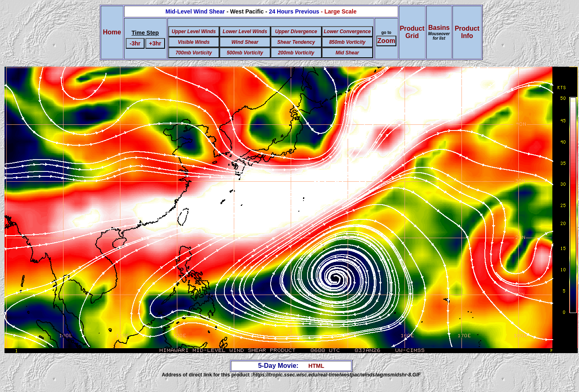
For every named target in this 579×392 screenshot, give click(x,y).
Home (112, 32)
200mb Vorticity (296, 53)
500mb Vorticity (245, 53)
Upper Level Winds (194, 32)
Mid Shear (347, 53)
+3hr (155, 43)
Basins (439, 32)
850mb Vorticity (347, 42)
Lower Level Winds (245, 32)
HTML (316, 366)
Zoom (387, 41)
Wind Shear (245, 42)
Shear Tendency (296, 42)
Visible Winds (193, 42)
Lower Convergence (347, 32)
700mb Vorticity (194, 53)
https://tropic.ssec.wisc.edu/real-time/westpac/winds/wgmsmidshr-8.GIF (337, 375)
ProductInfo (467, 32)
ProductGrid (412, 32)
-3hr (135, 43)
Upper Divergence (296, 32)
